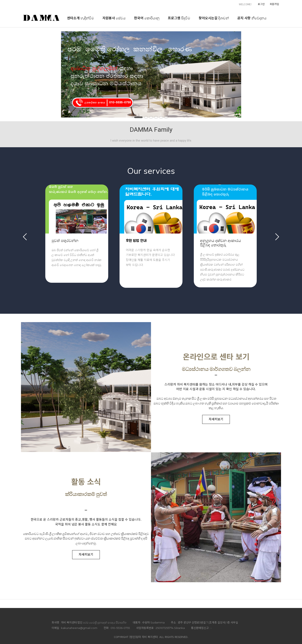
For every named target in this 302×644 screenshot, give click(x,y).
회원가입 (274, 4)
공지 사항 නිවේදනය (252, 18)
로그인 (261, 4)
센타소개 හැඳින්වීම (81, 18)
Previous (25, 237)
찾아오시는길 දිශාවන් (214, 18)
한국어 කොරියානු (147, 18)
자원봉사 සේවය (114, 18)
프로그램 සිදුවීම (179, 18)
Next (277, 237)
